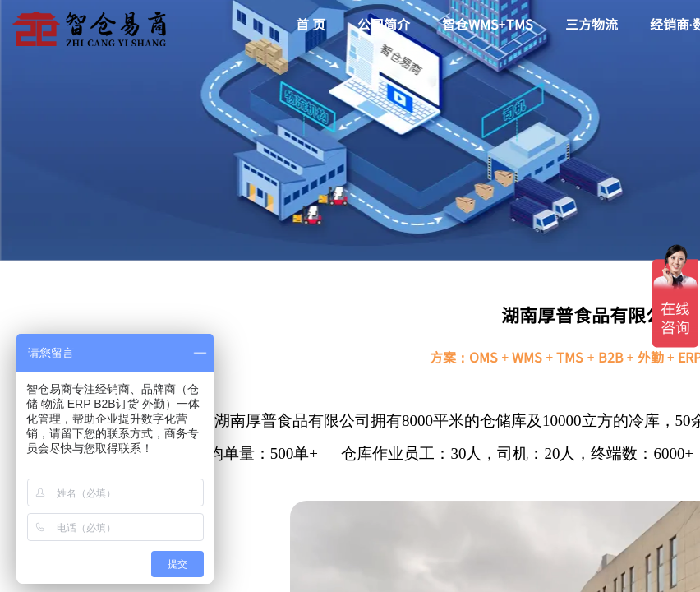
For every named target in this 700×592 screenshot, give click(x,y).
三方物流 (592, 24)
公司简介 (384, 24)
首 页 (311, 24)
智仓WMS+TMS (488, 24)
